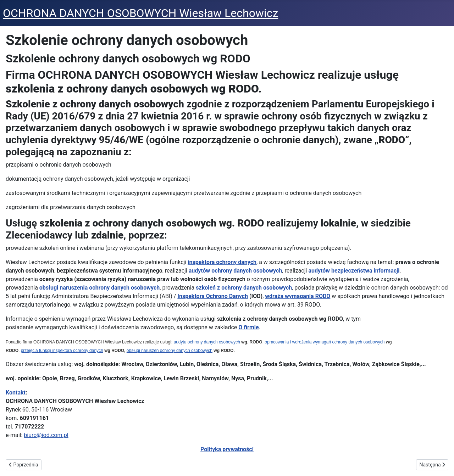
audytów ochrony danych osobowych (236, 271)
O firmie (248, 327)
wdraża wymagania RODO (298, 296)
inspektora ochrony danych (222, 262)
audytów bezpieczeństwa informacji (354, 271)
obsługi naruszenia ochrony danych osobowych (100, 288)
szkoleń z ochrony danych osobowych (244, 288)
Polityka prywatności (227, 449)
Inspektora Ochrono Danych (213, 296)
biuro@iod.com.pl (46, 435)
